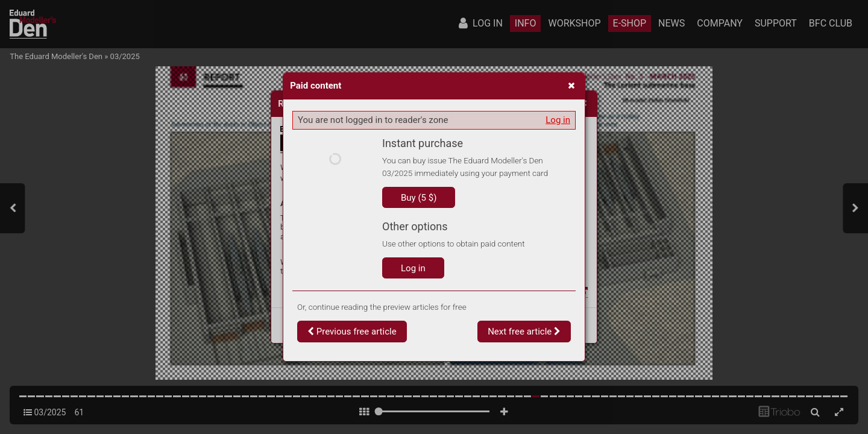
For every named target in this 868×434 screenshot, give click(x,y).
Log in (558, 120)
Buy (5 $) (419, 198)
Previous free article (352, 332)
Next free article (524, 332)
